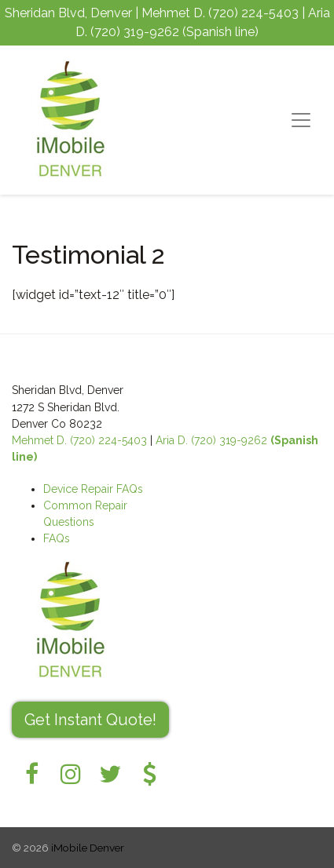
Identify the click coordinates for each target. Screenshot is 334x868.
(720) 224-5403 (253, 13)
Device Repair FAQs (93, 489)
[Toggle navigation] (301, 120)
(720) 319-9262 (135, 32)
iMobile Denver (88, 848)
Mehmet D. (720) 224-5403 (79, 440)
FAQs (57, 538)
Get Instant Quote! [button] (90, 720)
